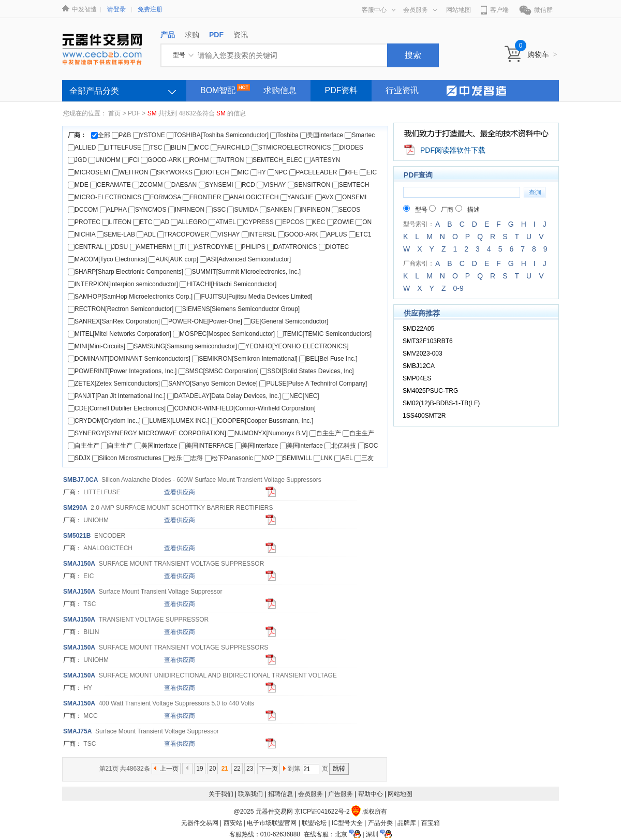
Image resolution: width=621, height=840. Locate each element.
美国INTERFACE (207, 446)
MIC (240, 172)
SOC (368, 446)
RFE (349, 172)
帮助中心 (371, 794)
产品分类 (380, 823)
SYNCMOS (147, 210)
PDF (134, 113)
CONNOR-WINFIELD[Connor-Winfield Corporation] (241, 408)
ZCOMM (147, 185)
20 (212, 769)
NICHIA (82, 234)
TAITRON (227, 160)
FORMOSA (162, 197)
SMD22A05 (418, 329)
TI (180, 247)
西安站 (233, 823)
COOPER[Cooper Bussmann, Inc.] (262, 421)
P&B (121, 135)
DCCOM (83, 210)
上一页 (169, 769)
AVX (324, 197)
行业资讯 (402, 90)
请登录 (116, 9)
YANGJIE (297, 197)
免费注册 (150, 9)
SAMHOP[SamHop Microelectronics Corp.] (130, 297)
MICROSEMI (89, 172)
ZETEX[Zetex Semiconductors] (114, 384)
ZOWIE (341, 222)
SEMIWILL (294, 458)
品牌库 (407, 823)
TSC (152, 148)
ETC (143, 222)
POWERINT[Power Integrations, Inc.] (122, 371)
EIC (368, 172)
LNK (323, 458)
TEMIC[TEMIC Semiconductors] (324, 334)
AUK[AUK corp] (173, 259)
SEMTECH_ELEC (274, 160)
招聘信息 (280, 794)
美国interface (322, 135)
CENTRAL (86, 247)
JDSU (116, 247)
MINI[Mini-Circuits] (97, 346)
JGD (77, 160)
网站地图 (459, 10)
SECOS (346, 210)
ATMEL (222, 222)
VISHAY (271, 185)
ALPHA (113, 210)
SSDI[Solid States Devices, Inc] (307, 371)
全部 (101, 135)
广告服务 (341, 794)
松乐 (173, 458)
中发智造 (84, 9)
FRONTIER (202, 197)
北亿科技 (340, 446)
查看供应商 (180, 492)
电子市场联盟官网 (272, 823)
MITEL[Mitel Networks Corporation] (120, 334)
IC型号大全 (347, 823)
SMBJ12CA (419, 366)
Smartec (360, 135)
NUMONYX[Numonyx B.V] (268, 433)
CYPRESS (255, 222)
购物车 (542, 54)
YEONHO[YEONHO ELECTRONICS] (293, 346)
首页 (114, 113)
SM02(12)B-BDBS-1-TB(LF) (441, 403)
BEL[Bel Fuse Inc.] (328, 359)
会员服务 (420, 10)
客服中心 (379, 10)
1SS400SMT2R (424, 416)
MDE (78, 185)
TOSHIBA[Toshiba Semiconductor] (218, 135)
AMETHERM (151, 247)
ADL (146, 234)
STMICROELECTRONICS (291, 148)
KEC (316, 222)
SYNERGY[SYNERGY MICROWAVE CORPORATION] (147, 433)
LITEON (116, 222)
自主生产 (325, 433)
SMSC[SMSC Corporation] (219, 371)
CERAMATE (110, 185)
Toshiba (284, 135)
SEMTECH (351, 185)
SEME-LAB (116, 234)
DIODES (348, 148)
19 (199, 769)
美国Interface (257, 446)
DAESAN (181, 185)
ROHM (196, 160)
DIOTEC (334, 247)
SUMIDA (242, 210)
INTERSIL (259, 234)
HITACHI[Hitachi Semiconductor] (228, 284)
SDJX (79, 458)
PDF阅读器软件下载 (453, 150)
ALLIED (82, 148)
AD (161, 222)
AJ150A (79, 564)
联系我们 (250, 794)
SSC (216, 210)
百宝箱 (431, 823)
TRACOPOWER (183, 234)
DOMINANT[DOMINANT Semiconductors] (129, 359)
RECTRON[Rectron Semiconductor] (121, 309)
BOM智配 (218, 90)
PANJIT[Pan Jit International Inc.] (117, 396)
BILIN (175, 148)
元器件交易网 (200, 823)
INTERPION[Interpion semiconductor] (123, 284)
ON (364, 222)
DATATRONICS (292, 247)
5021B (77, 536)
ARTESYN (322, 160)
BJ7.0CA (80, 480)
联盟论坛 (314, 823)
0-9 (458, 288)
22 (237, 769)
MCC (198, 148)
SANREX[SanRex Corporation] (114, 321)
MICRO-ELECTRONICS (105, 197)
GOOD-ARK (161, 160)
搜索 (413, 55)
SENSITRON (309, 185)
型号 (415, 210)
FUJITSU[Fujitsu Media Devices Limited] (253, 297)
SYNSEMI (216, 185)
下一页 (269, 769)
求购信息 (280, 90)
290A (75, 508)
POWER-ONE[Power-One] (202, 321)
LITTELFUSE (120, 148)
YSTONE (149, 135)
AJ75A (77, 731)
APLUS (333, 234)
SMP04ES (417, 378)
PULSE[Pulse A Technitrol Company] (313, 384)
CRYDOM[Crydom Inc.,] (104, 421)
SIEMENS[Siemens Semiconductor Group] (238, 309)
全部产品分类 (94, 91)
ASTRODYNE (211, 247)
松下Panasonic (229, 458)
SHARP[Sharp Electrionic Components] (125, 272)
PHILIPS (250, 247)
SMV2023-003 (423, 353)
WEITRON (130, 172)
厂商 (441, 210)
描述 (468, 210)
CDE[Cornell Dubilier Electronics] (117, 408)
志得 (193, 458)
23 (250, 769)
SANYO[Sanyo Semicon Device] (210, 384)
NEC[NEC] (301, 396)
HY (258, 172)
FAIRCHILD (230, 148)
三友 (364, 458)
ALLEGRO (189, 222)
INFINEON (186, 210)
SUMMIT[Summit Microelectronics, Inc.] (243, 272)
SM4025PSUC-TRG (430, 391)
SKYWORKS (171, 172)
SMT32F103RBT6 (428, 341)
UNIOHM (105, 160)
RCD (245, 185)
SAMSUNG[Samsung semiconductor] (182, 346)
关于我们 (221, 794)
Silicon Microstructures (127, 458)
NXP (264, 458)
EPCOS (290, 222)
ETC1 (360, 234)
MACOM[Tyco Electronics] (107, 259)
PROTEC (84, 222)
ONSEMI (351, 197)
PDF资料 (341, 90)
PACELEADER (313, 172)
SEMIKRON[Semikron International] (245, 359)
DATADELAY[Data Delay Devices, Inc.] (224, 396)
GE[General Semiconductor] (286, 321)
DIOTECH (211, 172)
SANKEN (276, 210)
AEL (343, 458)
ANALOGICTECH (251, 197)
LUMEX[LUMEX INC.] (176, 421)
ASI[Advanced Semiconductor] (245, 259)
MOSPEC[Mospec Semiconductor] (224, 334)
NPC (277, 172)
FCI (130, 160)
